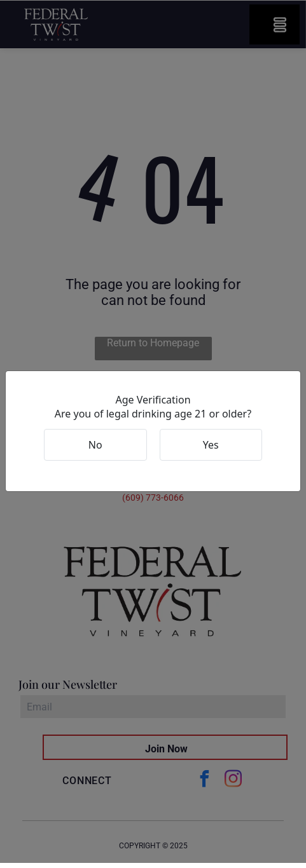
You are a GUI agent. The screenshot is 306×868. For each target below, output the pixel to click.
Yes (211, 445)
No (95, 445)
